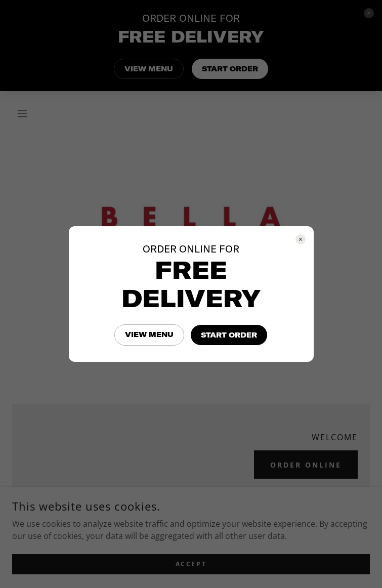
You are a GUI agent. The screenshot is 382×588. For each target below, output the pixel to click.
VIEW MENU (149, 334)
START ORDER (229, 335)
